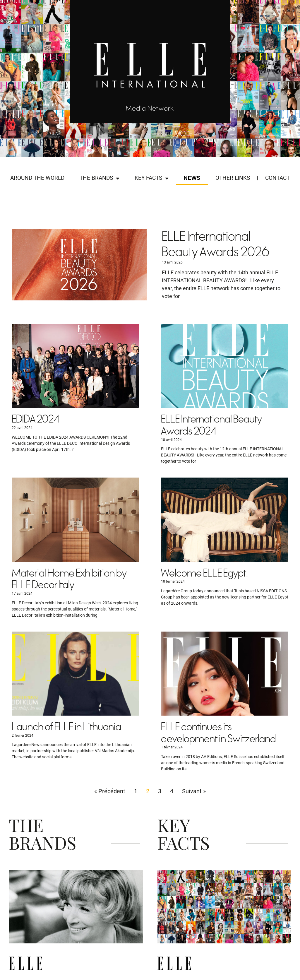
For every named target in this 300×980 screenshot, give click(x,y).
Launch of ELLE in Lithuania (66, 727)
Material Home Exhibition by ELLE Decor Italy (69, 579)
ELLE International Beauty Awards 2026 (216, 245)
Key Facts (152, 178)
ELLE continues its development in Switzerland (218, 733)
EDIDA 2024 (36, 419)
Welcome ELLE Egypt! (204, 573)
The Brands (100, 178)
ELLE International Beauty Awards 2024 (211, 425)
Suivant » (194, 791)
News (192, 178)
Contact (277, 178)
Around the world (37, 178)
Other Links (233, 178)
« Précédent (110, 791)
